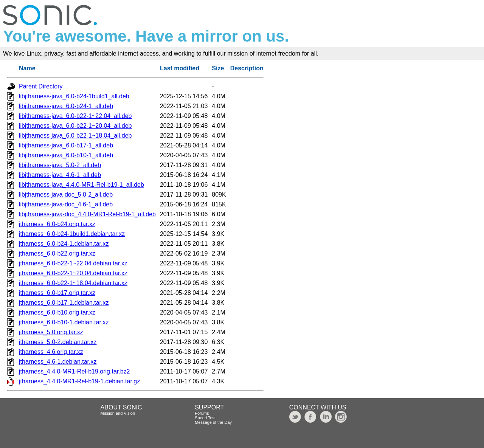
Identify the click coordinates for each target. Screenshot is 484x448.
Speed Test (205, 418)
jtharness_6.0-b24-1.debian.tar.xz (64, 244)
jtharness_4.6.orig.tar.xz (51, 352)
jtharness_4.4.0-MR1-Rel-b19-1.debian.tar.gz (79, 381)
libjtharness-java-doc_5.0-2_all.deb (66, 195)
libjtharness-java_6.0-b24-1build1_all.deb (74, 96)
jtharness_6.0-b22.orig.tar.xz (57, 253)
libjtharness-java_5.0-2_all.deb (60, 165)
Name (27, 68)
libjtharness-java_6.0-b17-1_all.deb (66, 145)
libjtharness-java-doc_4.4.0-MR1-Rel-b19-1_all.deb (87, 214)
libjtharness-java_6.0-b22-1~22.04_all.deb (75, 116)
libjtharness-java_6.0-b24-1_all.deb (66, 106)
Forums (202, 413)
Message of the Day (213, 422)
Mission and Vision (118, 413)
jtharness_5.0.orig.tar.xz (51, 332)
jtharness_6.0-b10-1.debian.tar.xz (64, 322)
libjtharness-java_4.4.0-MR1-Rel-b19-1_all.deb (81, 185)
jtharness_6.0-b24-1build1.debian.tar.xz (72, 234)
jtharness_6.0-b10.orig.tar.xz (57, 312)
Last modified (180, 68)
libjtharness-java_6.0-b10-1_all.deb (66, 155)
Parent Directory (41, 86)
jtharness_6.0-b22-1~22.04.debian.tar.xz (73, 263)
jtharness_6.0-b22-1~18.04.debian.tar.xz (73, 283)
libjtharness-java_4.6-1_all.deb (60, 175)
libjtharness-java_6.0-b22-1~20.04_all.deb (75, 126)
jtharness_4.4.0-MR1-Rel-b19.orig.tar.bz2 (74, 371)
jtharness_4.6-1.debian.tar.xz (58, 362)
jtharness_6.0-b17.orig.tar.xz (57, 293)
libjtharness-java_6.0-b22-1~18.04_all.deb (75, 136)
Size (218, 68)
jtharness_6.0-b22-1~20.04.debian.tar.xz (73, 273)
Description (247, 68)
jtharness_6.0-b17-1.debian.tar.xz (64, 303)
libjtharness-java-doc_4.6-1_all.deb (66, 204)
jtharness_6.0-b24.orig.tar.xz (57, 224)
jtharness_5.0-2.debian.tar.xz (58, 342)
